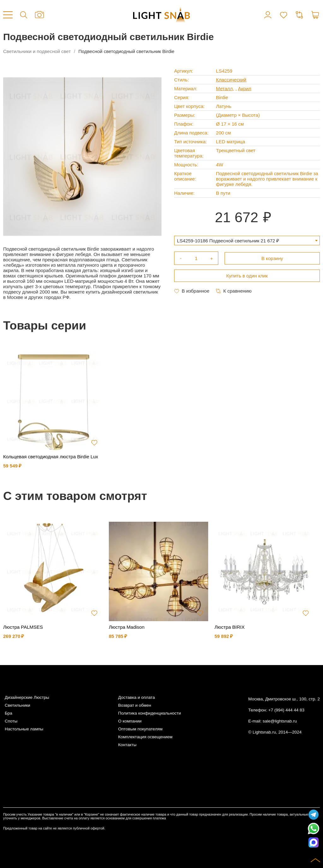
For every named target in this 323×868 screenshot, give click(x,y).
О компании (130, 721)
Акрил (245, 89)
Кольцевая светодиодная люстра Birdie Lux (51, 457)
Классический (231, 80)
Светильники (18, 705)
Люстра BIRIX (230, 627)
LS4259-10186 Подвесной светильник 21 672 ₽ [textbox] (228, 241)
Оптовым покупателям (140, 729)
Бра (9, 713)
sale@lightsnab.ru (280, 721)
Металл (224, 89)
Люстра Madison (127, 627)
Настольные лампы (24, 729)
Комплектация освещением (145, 737)
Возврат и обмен (135, 705)
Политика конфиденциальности (149, 713)
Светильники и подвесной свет (37, 51)
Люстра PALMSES (23, 627)
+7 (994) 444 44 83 (286, 710)
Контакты (127, 745)
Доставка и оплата (136, 697)
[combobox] (247, 241)
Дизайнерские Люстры (27, 697)
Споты (11, 721)
